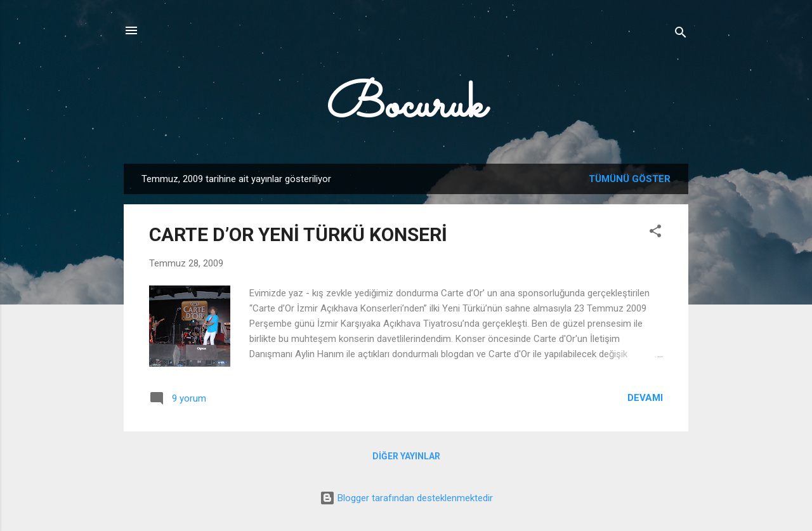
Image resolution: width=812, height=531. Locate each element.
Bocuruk (406, 107)
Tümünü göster (630, 179)
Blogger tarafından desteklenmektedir (406, 498)
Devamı (645, 398)
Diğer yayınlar (406, 456)
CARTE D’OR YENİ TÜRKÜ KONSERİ (298, 234)
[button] (655, 233)
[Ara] (681, 35)
